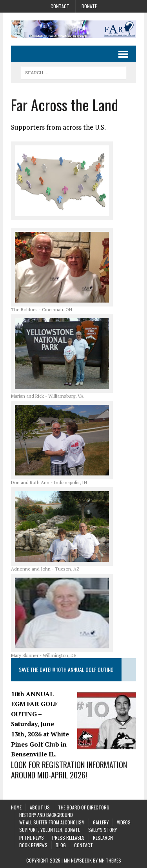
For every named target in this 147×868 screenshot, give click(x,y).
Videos (124, 822)
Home (16, 807)
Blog (61, 845)
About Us (40, 807)
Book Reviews (33, 845)
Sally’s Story (103, 830)
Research (103, 838)
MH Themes (110, 860)
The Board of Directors (84, 807)
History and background (46, 815)
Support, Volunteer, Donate (50, 830)
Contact (60, 6)
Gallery (101, 822)
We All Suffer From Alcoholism (52, 822)
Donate (89, 6)
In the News (32, 838)
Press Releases (68, 838)
